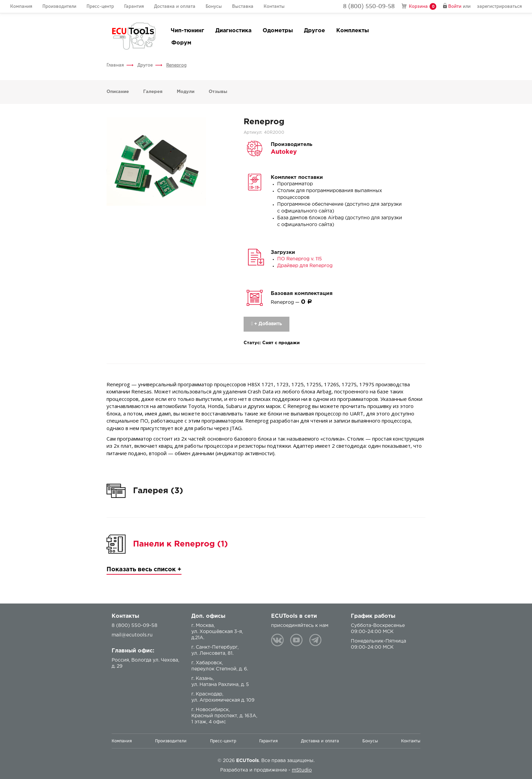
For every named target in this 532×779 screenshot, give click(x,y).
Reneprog (176, 65)
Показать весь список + (144, 570)
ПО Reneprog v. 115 (300, 259)
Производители (59, 6)
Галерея (153, 92)
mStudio (302, 770)
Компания (21, 6)
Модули (186, 92)
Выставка (243, 6)
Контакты (274, 6)
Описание (118, 92)
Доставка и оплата (175, 6)
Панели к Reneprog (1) (180, 544)
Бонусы (214, 6)
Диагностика (233, 31)
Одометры (278, 31)
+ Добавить (267, 324)
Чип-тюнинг (187, 31)
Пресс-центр (100, 6)
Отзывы (218, 92)
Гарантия (134, 6)
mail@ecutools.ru (132, 635)
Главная (115, 65)
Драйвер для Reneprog (305, 266)
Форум (181, 43)
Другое (315, 31)
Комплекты (353, 31)
